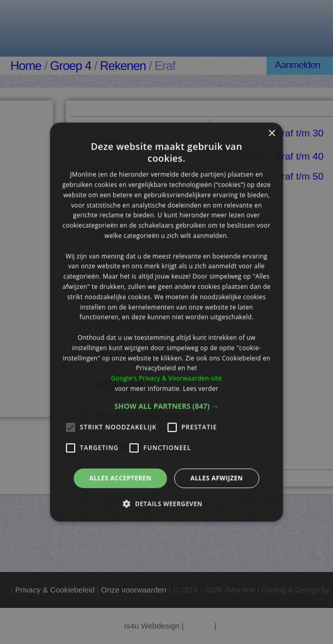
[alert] (166, 322)
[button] (167, 406)
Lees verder (201, 388)
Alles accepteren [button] (120, 478)
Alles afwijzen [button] (217, 478)
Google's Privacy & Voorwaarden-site (166, 378)
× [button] (271, 134)
